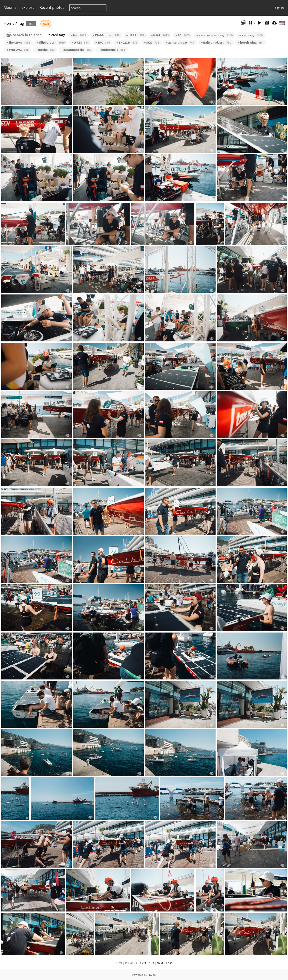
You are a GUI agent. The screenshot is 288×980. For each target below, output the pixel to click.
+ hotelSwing (251, 42)
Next (160, 963)
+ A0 (183, 35)
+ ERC (103, 42)
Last (169, 963)
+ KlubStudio (106, 35)
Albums (10, 7)
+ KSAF (160, 35)
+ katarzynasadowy (215, 35)
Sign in (279, 8)
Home (9, 23)
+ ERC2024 (127, 42)
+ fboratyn (18, 42)
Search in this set (27, 35)
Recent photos (52, 7)
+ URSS (135, 35)
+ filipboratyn (51, 42)
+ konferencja (112, 50)
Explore (28, 7)
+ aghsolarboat (180, 42)
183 (152, 963)
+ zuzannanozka (76, 50)
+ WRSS (80, 42)
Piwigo (152, 975)
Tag (21, 23)
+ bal (78, 35)
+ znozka (45, 50)
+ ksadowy (251, 35)
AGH (46, 24)
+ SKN (152, 42)
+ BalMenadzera (216, 42)
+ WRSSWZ (18, 50)
